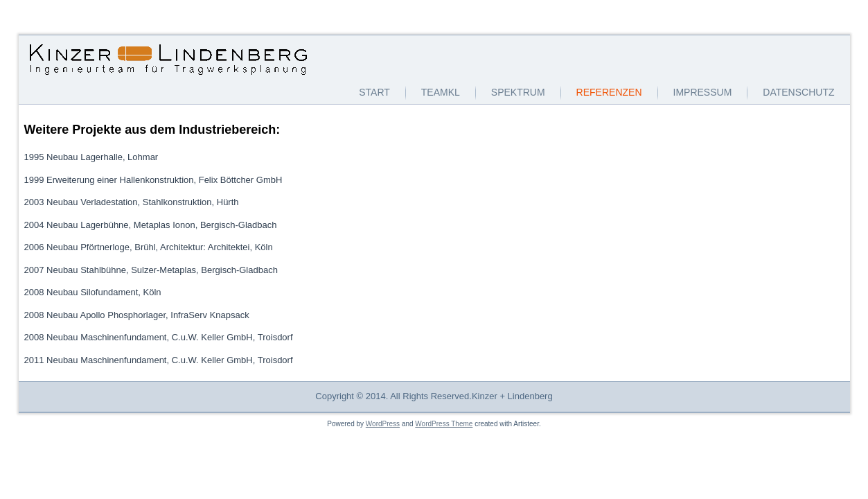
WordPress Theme (444, 424)
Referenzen (609, 92)
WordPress (383, 424)
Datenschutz (798, 92)
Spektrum (518, 92)
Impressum (703, 92)
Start (374, 92)
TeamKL (441, 92)
